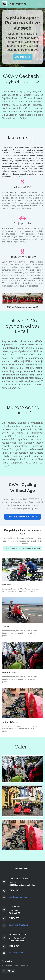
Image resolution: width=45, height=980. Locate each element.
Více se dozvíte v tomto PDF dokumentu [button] (23, 549)
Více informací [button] (23, 57)
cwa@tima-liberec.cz (18, 897)
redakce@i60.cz (16, 953)
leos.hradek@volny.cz (18, 925)
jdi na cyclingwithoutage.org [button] (22, 517)
